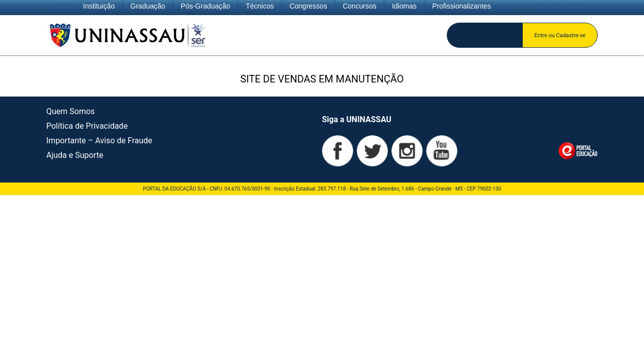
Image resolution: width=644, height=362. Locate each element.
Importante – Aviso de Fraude (99, 141)
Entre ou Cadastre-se (560, 35)
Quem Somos (70, 111)
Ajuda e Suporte (75, 155)
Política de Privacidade (87, 126)
